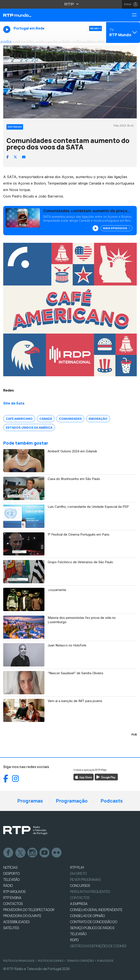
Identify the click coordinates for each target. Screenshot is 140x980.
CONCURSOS (80, 886)
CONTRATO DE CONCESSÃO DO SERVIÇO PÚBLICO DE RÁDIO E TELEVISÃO (94, 928)
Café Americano (19, 419)
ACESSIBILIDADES (16, 922)
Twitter (20, 853)
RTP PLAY (77, 867)
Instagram (33, 853)
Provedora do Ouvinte (22, 916)
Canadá (46, 419)
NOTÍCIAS (10, 867)
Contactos (80, 898)
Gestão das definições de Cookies (98, 946)
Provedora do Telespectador (29, 910)
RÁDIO (8, 886)
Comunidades (70, 419)
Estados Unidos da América (29, 427)
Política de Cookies (51, 961)
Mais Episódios (116, 228)
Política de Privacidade (19, 961)
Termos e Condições (80, 961)
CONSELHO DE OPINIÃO (87, 916)
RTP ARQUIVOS (14, 892)
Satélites (11, 928)
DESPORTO (11, 873)
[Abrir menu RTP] (70, 4)
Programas (30, 801)
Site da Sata (14, 403)
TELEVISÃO (11, 880)
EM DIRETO (78, 873)
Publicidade (105, 961)
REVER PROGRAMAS (85, 880)
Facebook (8, 853)
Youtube (45, 853)
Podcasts (112, 801)
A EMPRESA (79, 904)
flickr (57, 853)
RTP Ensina (12, 898)
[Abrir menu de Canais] (123, 32)
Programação (72, 801)
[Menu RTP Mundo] (136, 15)
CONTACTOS (13, 904)
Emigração (98, 419)
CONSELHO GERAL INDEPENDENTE (96, 910)
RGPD (74, 940)
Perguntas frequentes (90, 892)
